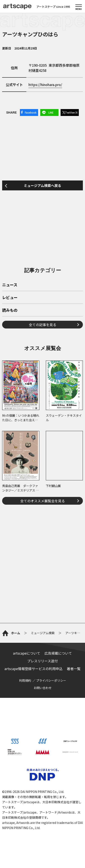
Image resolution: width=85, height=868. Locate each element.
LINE (51, 112)
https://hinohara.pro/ (45, 85)
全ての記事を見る (43, 325)
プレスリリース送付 (42, 661)
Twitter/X (71, 112)
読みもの (10, 310)
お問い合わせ (43, 688)
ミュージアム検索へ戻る (42, 185)
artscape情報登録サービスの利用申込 (34, 669)
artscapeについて (27, 653)
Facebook (31, 112)
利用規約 (25, 680)
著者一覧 (74, 669)
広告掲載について (58, 653)
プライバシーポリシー (51, 680)
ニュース (10, 285)
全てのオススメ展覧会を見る (43, 501)
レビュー (10, 298)
